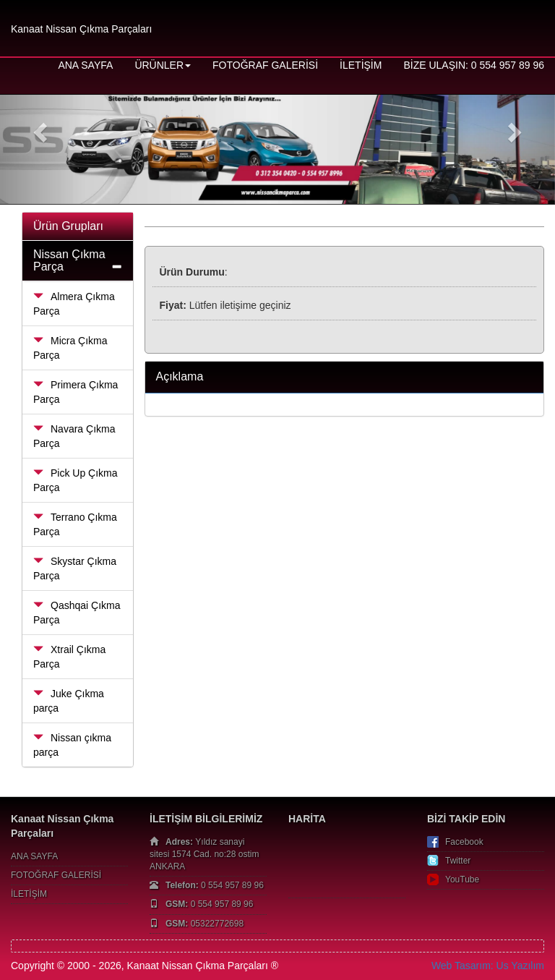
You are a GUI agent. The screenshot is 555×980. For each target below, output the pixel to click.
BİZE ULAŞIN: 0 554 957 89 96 (474, 65)
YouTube (462, 879)
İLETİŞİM (361, 65)
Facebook (464, 842)
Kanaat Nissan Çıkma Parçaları (81, 29)
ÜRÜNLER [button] (163, 65)
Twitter (458, 861)
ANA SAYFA (85, 65)
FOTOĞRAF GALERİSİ (265, 65)
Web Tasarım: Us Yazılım (488, 966)
